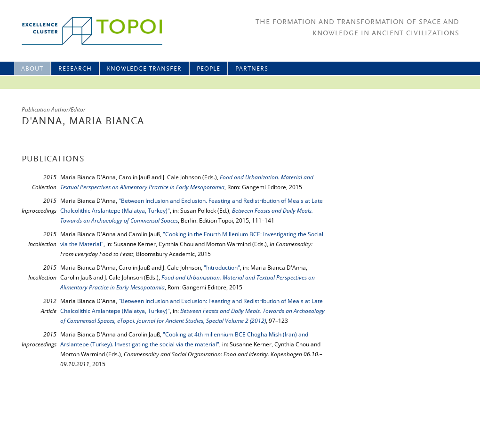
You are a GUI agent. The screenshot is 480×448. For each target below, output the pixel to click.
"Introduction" (222, 268)
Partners (252, 69)
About (32, 69)
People (208, 69)
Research (75, 69)
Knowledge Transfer (144, 69)
